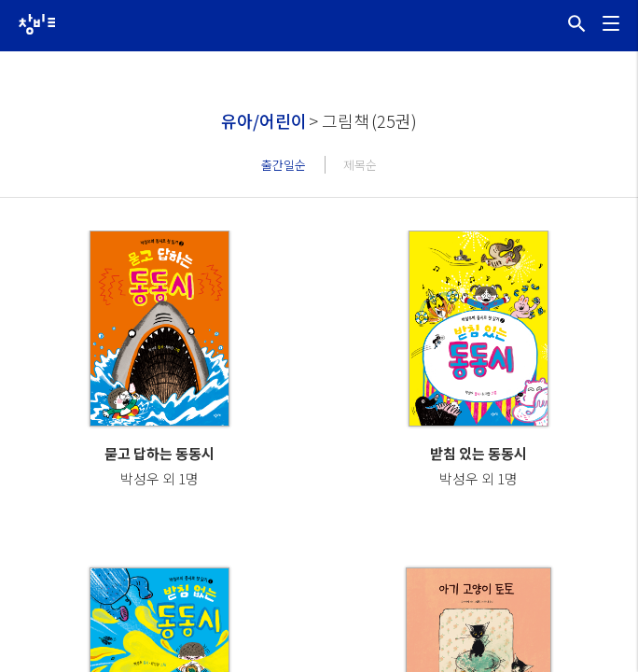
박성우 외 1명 (159, 478)
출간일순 (284, 165)
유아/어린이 (264, 120)
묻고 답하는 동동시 (159, 453)
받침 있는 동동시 (478, 453)
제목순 (360, 165)
